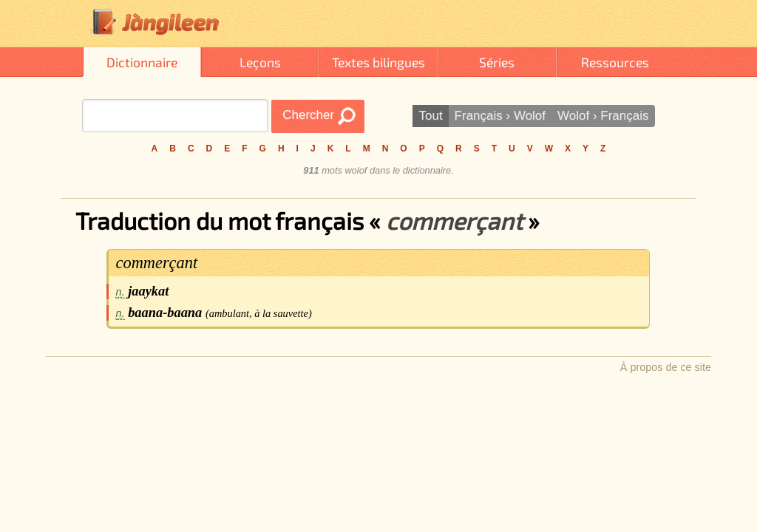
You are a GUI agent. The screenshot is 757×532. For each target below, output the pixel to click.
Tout (430, 116)
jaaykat (148, 291)
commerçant (157, 263)
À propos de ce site (666, 367)
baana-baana (165, 313)
